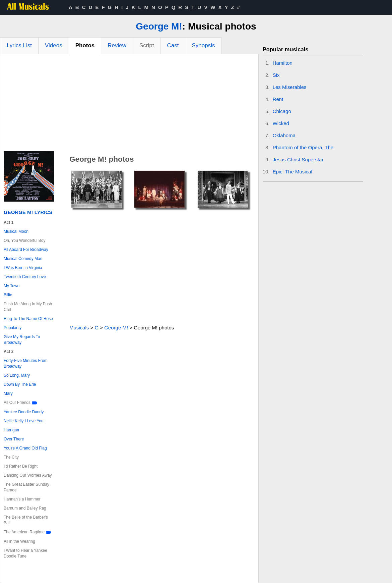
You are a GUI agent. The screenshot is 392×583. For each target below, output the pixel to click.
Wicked (281, 123)
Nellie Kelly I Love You (24, 421)
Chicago (282, 111)
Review (117, 45)
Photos (85, 45)
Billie (8, 295)
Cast (173, 45)
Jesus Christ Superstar (298, 160)
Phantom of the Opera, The (303, 147)
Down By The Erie (20, 384)
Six (276, 75)
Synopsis (203, 45)
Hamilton (283, 63)
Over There (14, 439)
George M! (159, 26)
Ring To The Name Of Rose (28, 319)
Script (147, 45)
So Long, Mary (17, 375)
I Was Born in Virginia (23, 268)
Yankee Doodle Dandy (24, 412)
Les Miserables (290, 87)
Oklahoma (284, 135)
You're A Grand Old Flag (25, 448)
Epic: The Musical (292, 172)
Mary (8, 393)
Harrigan (11, 430)
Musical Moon (16, 231)
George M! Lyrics (28, 212)
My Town (12, 286)
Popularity (13, 328)
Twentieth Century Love (25, 277)
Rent (278, 99)
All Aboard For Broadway (26, 250)
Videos (54, 45)
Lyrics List (19, 45)
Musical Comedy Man (23, 259)
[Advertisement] (129, 104)
